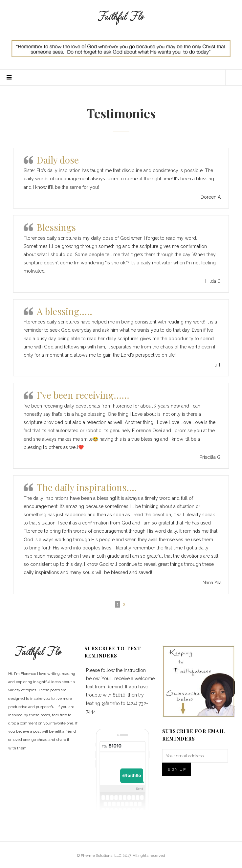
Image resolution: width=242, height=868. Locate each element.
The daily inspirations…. (87, 487)
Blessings (56, 227)
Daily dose (58, 160)
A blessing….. (65, 311)
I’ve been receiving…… (83, 395)
